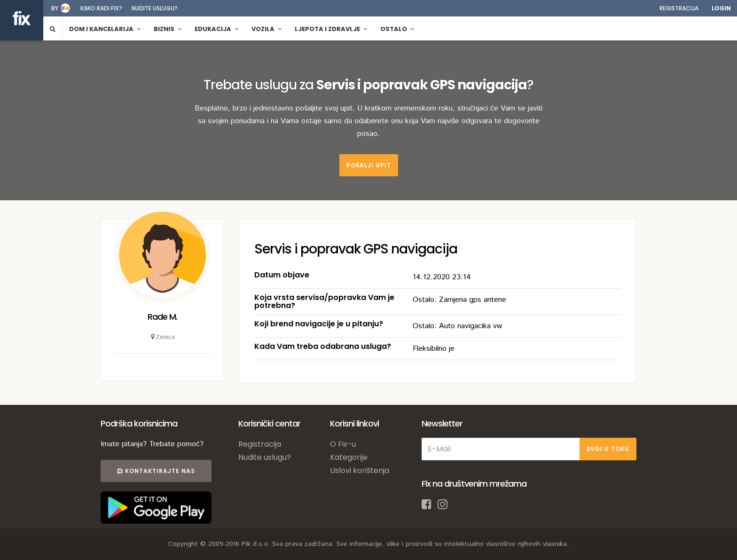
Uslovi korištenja (360, 470)
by (55, 8)
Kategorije (349, 457)
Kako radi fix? (101, 8)
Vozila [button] (267, 29)
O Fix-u (343, 444)
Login (721, 8)
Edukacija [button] (216, 29)
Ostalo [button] (397, 29)
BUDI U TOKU (608, 449)
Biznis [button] (168, 29)
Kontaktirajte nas (156, 471)
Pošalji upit (369, 165)
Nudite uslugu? (155, 8)
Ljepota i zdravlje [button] (331, 29)
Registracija (679, 8)
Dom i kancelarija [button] (105, 29)
